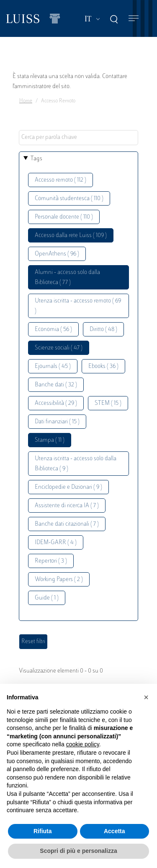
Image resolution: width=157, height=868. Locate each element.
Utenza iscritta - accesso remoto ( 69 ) (78, 306)
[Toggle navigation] (134, 19)
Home (26, 101)
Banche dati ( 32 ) (56, 385)
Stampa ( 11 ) (50, 440)
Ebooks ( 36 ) (103, 366)
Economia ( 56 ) (53, 330)
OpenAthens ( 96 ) (57, 254)
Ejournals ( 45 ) (53, 366)
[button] (146, 697)
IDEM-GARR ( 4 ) (56, 543)
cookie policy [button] (83, 744)
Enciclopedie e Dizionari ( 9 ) (68, 487)
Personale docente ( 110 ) (64, 217)
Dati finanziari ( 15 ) (57, 422)
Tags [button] (36, 159)
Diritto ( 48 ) (103, 330)
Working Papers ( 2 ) (59, 580)
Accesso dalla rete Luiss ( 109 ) (71, 236)
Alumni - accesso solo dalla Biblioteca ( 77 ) (67, 278)
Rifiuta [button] (43, 831)
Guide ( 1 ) (47, 598)
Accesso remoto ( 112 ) (60, 180)
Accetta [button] (115, 831)
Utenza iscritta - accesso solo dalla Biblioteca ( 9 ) (76, 464)
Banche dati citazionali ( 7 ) (67, 524)
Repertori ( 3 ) (51, 561)
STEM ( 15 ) (108, 403)
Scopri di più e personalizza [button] (78, 851)
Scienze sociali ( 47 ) (59, 348)
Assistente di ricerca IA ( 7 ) (67, 506)
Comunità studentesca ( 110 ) (69, 199)
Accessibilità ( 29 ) (56, 403)
